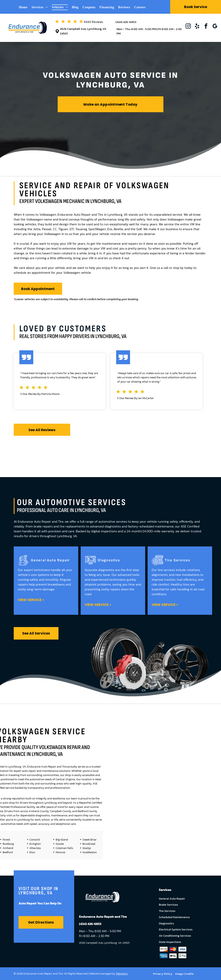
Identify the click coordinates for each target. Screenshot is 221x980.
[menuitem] (25, 7)
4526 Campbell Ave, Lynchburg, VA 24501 (83, 31)
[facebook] (206, 27)
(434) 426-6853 (126, 22)
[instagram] (188, 27)
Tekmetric (122, 974)
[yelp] (197, 27)
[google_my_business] (215, 27)
